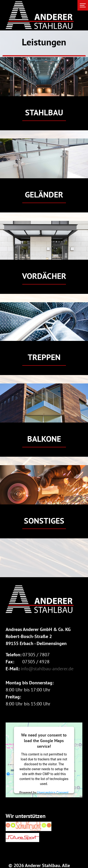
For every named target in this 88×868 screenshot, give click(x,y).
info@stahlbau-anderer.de (47, 669)
